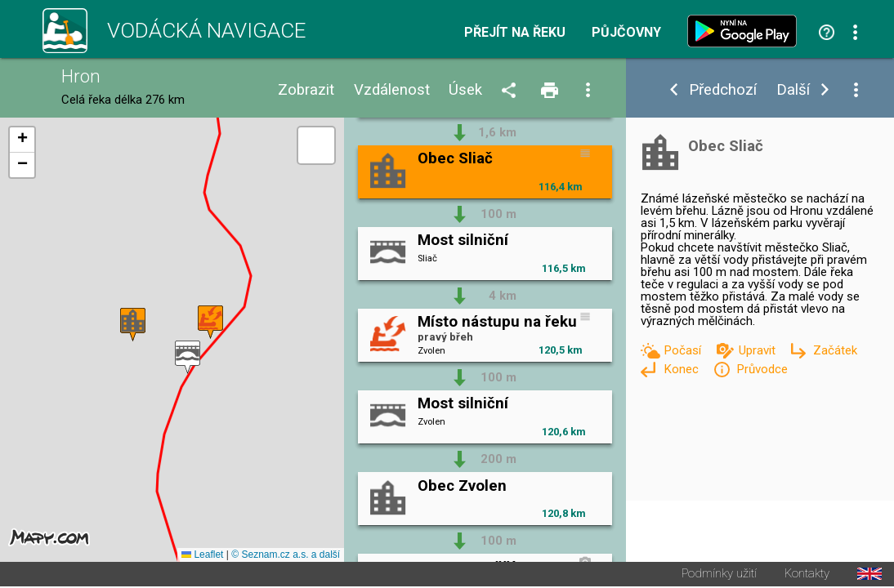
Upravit (759, 350)
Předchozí (723, 90)
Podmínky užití (719, 575)
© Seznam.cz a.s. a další (286, 556)
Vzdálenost (392, 90)
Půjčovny (626, 33)
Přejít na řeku (515, 33)
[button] (188, 358)
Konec (683, 369)
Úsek (465, 90)
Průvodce (762, 369)
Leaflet (202, 556)
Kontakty (807, 575)
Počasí (684, 350)
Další (793, 90)
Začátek (835, 350)
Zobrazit (306, 90)
